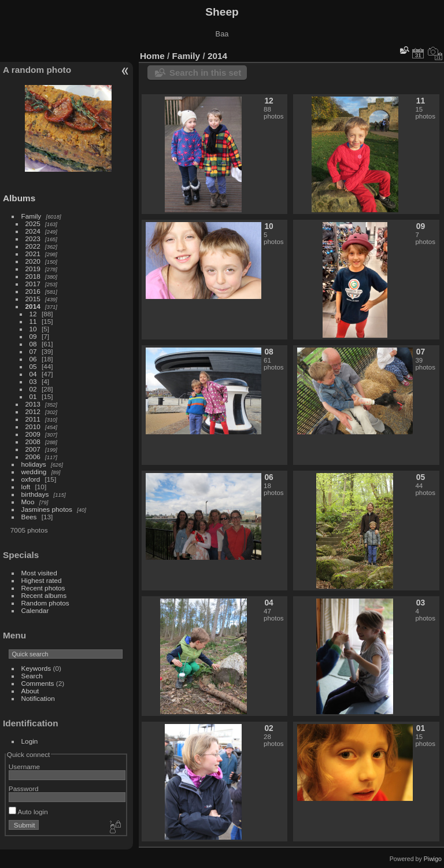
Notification (38, 698)
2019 (33, 269)
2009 (33, 434)
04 (33, 374)
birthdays (35, 494)
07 (33, 351)
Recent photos (43, 588)
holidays (34, 464)
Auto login (28, 812)
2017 (33, 284)
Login (30, 741)
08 (33, 344)
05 (33, 366)
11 (33, 321)
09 (33, 336)
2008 (33, 442)
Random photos (45, 603)
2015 (33, 299)
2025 (33, 224)
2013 (33, 404)
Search (32, 676)
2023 (33, 239)
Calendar (35, 610)
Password (24, 788)
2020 (33, 261)
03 (33, 381)
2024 (33, 231)
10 (33, 329)
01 (33, 396)
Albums (19, 198)
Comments (38, 683)
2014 (33, 306)
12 (33, 314)
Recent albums (44, 595)
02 (33, 389)
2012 (33, 411)
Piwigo (433, 859)
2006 (33, 457)
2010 (33, 426)
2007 (33, 449)
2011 (33, 419)
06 (33, 359)
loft (26, 487)
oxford (31, 479)
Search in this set (205, 73)
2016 (33, 291)
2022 (33, 246)
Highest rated (42, 580)
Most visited (39, 573)
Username (24, 767)
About (30, 691)
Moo (28, 502)
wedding (34, 472)
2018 (33, 276)
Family (32, 216)
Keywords (36, 668)
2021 (33, 254)
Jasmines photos (47, 509)
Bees (29, 517)
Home (152, 56)
